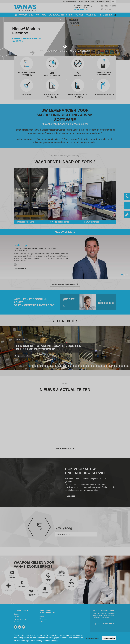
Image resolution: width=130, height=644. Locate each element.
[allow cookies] (109, 638)
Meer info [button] (54, 641)
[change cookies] (92, 638)
